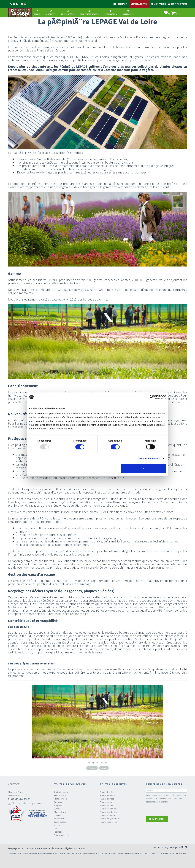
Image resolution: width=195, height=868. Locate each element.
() (167, 13)
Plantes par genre (89, 13)
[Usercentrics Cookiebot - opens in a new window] (152, 397)
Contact (14, 784)
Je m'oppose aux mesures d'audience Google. (172, 853)
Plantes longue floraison (110, 819)
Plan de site (79, 848)
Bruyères (58, 815)
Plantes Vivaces (61, 799)
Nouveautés (59, 819)
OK (143, 469)
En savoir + (153, 853)
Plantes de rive (60, 812)
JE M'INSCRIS (157, 819)
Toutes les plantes (61, 792)
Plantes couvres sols (108, 822)
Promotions (59, 832)
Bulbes (57, 809)
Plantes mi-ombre (107, 796)
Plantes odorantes (108, 815)
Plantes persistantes (108, 812)
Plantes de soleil (107, 792)
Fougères (58, 805)
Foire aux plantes (61, 835)
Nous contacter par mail (25, 803)
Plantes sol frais (106, 805)
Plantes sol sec (106, 802)
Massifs (57, 825)
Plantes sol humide (108, 809)
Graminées (58, 802)
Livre (56, 829)
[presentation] (170, 810)
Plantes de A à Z (61, 796)
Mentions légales (64, 848)
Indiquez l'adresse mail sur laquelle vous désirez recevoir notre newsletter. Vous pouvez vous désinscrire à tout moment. (166, 799)
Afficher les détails (149, 458)
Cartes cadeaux (61, 822)
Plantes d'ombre (107, 799)
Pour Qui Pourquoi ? (171, 847)
